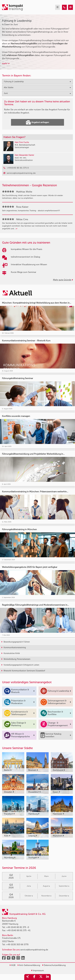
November (46, 896)
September (64, 886)
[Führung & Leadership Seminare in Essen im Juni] (64, 7)
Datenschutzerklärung (54, 965)
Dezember (64, 896)
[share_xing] (28, 977)
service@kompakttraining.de (34, 950)
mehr (6, 63)
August (46, 886)
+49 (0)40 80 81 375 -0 (18, 927)
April (29, 876)
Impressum (37, 970)
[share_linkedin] (47, 977)
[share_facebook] (34, 977)
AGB (12, 965)
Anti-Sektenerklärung (29, 965)
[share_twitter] (41, 977)
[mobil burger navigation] (58, 7)
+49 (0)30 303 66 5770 (17, 944)
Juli (29, 886)
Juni (64, 876)
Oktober (29, 896)
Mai (46, 876)
